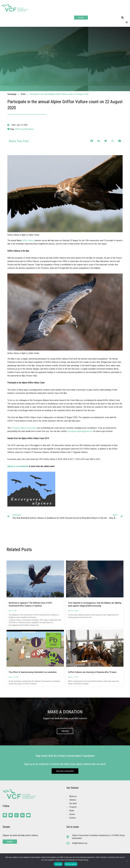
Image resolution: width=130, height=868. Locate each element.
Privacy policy (71, 864)
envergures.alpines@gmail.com (80, 431)
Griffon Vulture (28, 240)
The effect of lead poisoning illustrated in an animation (33, 672)
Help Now (65, 731)
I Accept (58, 864)
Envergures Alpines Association (24, 428)
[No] (127, 861)
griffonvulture (28, 129)
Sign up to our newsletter (18, 466)
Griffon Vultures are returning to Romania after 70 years (93, 672)
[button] (122, 18)
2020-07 (18, 129)
